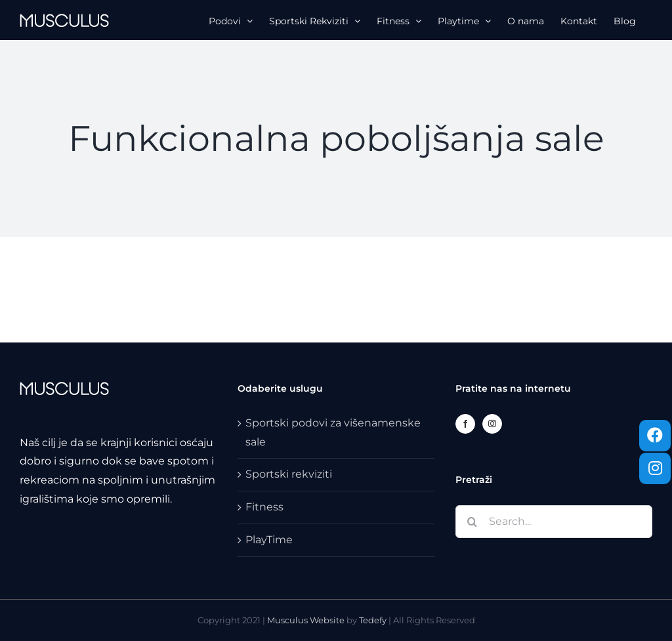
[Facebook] (465, 424)
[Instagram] (492, 424)
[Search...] (554, 522)
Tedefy (373, 620)
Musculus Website (307, 620)
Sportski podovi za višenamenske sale (333, 432)
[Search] (472, 522)
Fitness (264, 507)
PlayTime (269, 540)
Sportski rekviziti (289, 474)
